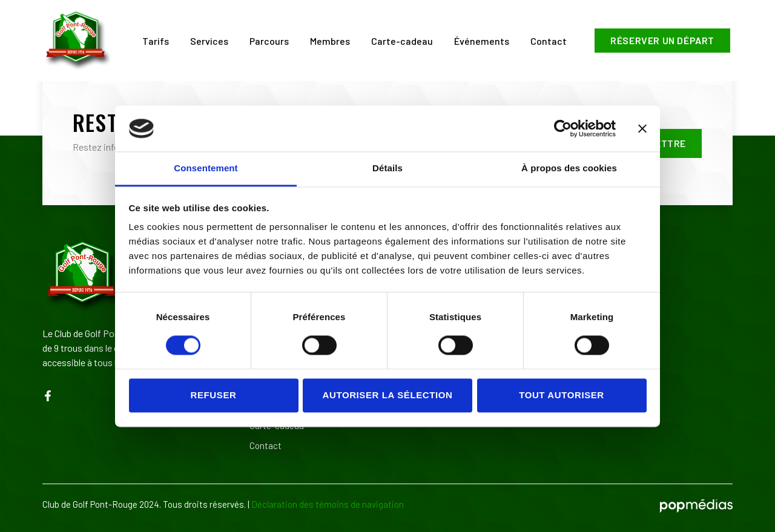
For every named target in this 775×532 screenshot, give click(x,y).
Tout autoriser (562, 395)
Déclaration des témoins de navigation (328, 504)
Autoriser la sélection (388, 395)
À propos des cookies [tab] (569, 169)
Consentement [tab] (206, 169)
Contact (549, 41)
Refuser (214, 395)
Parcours (269, 41)
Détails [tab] (387, 169)
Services (209, 41)
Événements (482, 41)
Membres (330, 41)
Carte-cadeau (402, 41)
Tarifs (156, 41)
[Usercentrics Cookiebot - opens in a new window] (563, 128)
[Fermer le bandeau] (642, 128)
